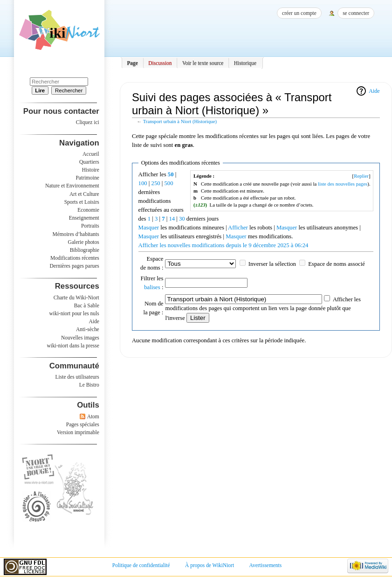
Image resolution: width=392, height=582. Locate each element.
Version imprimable (78, 432)
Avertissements (266, 565)
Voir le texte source (203, 63)
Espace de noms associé (337, 264)
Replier (361, 176)
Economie (88, 210)
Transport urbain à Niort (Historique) (180, 121)
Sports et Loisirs (82, 202)
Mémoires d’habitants (76, 234)
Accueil (91, 154)
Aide (374, 91)
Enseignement (84, 218)
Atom (93, 416)
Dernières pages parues (75, 266)
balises (152, 287)
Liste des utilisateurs (77, 377)
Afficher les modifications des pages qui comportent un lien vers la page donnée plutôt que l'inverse (263, 309)
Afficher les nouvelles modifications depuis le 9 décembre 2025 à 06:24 (224, 245)
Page (132, 63)
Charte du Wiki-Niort (76, 298)
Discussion (160, 63)
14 (172, 219)
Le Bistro (89, 385)
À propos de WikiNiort (210, 565)
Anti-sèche (88, 329)
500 (168, 183)
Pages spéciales (83, 424)
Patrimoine (87, 178)
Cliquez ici (88, 122)
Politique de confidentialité (141, 565)
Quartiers (89, 162)
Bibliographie (85, 250)
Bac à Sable (87, 305)
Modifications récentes (75, 258)
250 (156, 183)
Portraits (90, 226)
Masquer (149, 228)
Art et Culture (84, 194)
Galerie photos (84, 242)
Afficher (238, 228)
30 (182, 219)
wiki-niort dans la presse (73, 346)
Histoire (91, 170)
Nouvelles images (80, 338)
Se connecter (356, 13)
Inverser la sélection (272, 264)
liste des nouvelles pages (343, 184)
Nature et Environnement (72, 186)
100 (143, 183)
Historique (245, 63)
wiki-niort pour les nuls (74, 313)
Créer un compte (299, 13)
